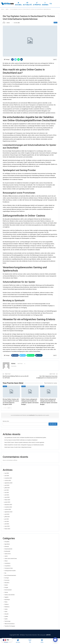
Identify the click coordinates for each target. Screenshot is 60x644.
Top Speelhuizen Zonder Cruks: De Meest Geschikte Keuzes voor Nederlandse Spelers (25, 438)
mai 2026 (7, 473)
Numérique (7, 600)
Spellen (6, 616)
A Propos (38, 4)
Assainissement (8, 549)
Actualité (29, 4)
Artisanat (7, 546)
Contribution (7, 563)
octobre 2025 (8, 480)
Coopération (7, 566)
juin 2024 (7, 519)
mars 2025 (7, 497)
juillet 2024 (7, 517)
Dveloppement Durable (10, 571)
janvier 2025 (7, 502)
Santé (6, 612)
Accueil (20, 4)
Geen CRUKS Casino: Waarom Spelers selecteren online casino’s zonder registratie (24, 442)
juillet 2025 (7, 488)
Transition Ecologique (10, 626)
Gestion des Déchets (9, 595)
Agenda (47, 4)
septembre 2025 (8, 483)
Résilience (7, 607)
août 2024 (7, 514)
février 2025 (7, 500)
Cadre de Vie (7, 554)
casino (6, 556)
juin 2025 (7, 490)
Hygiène (6, 597)
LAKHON (48, 635)
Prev (5, 408)
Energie (6, 587)
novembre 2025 (8, 478)
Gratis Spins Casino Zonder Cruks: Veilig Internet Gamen (18, 447)
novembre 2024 (8, 507)
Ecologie (7, 578)
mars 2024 (7, 526)
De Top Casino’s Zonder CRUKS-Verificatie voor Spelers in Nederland (21, 440)
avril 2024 (7, 524)
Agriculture (7, 544)
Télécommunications (9, 624)
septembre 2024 (8, 512)
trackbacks (32, 415)
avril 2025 (7, 495)
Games (6, 592)
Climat (6, 561)
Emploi (6, 585)
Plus (53, 4)
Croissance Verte (9, 568)
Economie (7, 580)
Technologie (7, 621)
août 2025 (7, 485)
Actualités (7, 542)
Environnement (8, 590)
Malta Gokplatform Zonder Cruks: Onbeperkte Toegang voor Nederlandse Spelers (24, 445)
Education (7, 583)
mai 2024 (7, 521)
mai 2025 (7, 492)
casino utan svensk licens (11, 558)
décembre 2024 (8, 505)
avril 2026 (7, 476)
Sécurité (6, 614)
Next (9, 408)
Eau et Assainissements (10, 575)
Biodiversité (7, 551)
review (6, 609)
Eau (5, 573)
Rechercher (6, 421)
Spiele (55, 23)
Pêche (6, 602)
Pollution (7, 604)
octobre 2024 (8, 509)
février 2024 (7, 529)
